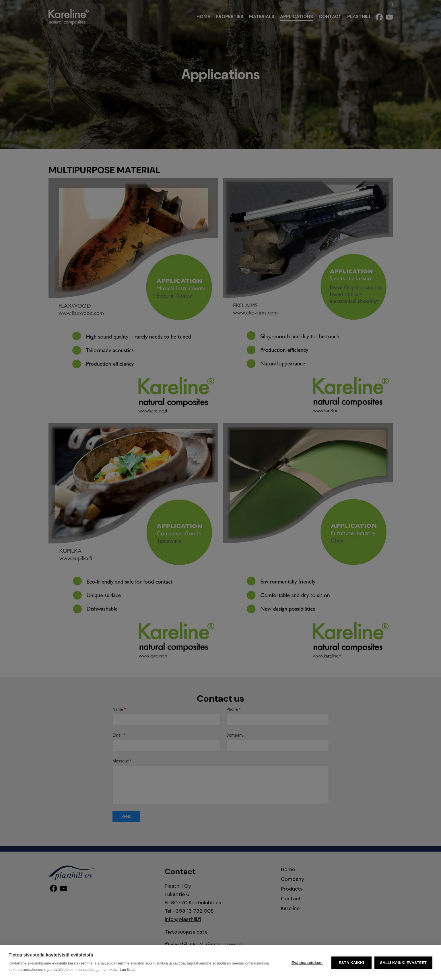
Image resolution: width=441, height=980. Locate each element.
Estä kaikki (351, 963)
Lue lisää (127, 970)
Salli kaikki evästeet (403, 963)
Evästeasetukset (307, 963)
